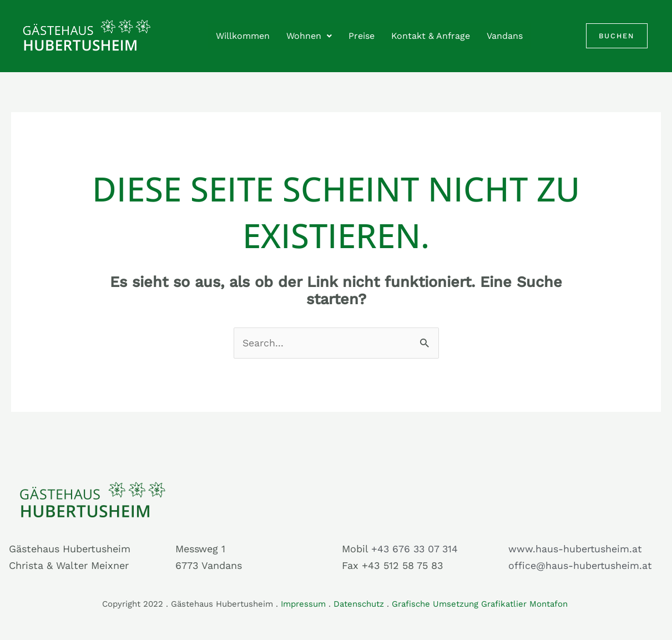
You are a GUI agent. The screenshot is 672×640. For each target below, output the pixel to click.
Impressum (303, 604)
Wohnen (309, 36)
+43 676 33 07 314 (416, 549)
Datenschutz (359, 604)
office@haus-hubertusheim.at (580, 566)
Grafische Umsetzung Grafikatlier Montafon (481, 604)
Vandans (505, 36)
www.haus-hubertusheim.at (575, 549)
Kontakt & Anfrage (431, 36)
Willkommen (243, 36)
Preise (362, 36)
